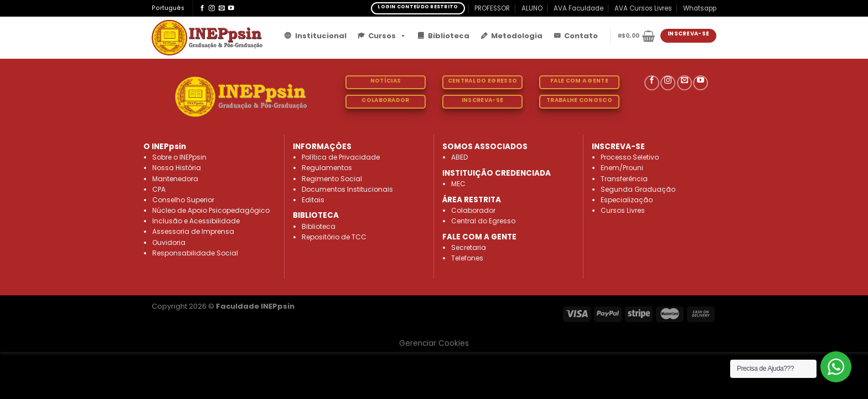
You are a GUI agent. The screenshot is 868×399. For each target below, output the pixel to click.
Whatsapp (700, 8)
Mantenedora (175, 179)
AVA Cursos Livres (643, 8)
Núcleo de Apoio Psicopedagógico (211, 210)
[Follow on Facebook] (202, 8)
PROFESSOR (492, 8)
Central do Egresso (483, 221)
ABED (459, 157)
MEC (458, 184)
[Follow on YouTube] (231, 8)
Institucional (321, 36)
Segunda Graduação (638, 189)
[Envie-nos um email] (222, 8)
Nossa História (177, 168)
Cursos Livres (623, 210)
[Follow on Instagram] (212, 8)
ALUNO (532, 8)
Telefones (467, 258)
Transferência (624, 179)
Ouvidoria (169, 242)
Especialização (627, 200)
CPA (159, 189)
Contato (581, 36)
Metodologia (517, 36)
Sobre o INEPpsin (179, 157)
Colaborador (473, 210)
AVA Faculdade (578, 8)
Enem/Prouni (622, 168)
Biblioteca (449, 36)
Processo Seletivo (630, 157)
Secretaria (469, 247)
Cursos (387, 36)
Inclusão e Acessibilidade (196, 221)
